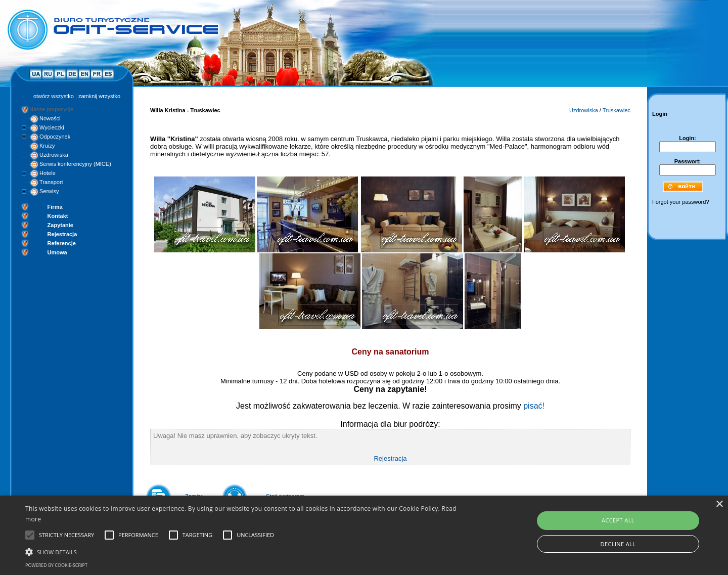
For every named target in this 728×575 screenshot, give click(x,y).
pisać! (534, 406)
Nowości (50, 118)
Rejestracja (62, 234)
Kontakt (58, 216)
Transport (51, 182)
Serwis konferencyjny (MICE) (75, 164)
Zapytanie (60, 225)
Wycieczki (52, 127)
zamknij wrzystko (99, 96)
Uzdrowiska (54, 155)
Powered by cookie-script (56, 565)
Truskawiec (617, 110)
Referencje (62, 243)
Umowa (57, 252)
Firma (55, 207)
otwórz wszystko (54, 96)
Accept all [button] (618, 520)
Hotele (48, 173)
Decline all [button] (618, 544)
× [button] (719, 504)
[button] (245, 551)
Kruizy (47, 146)
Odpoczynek (55, 137)
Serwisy (49, 191)
